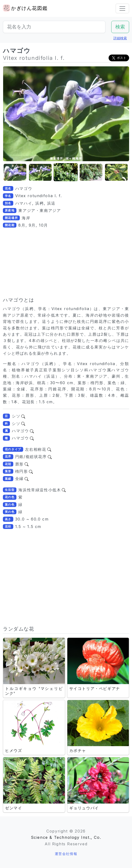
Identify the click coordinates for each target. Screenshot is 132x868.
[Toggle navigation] (122, 8)
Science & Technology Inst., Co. (66, 837)
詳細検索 (120, 38)
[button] (15, 172)
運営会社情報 (66, 854)
